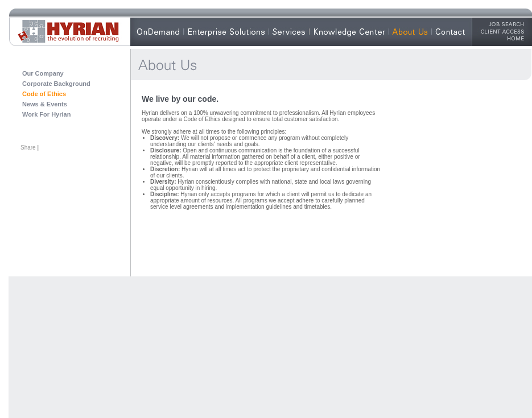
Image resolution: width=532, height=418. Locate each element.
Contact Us (455, 32)
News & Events (45, 104)
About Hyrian (418, 32)
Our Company (43, 73)
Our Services (297, 32)
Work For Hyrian (46, 114)
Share (28, 148)
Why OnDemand (167, 32)
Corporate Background (56, 84)
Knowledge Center (349, 32)
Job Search (503, 24)
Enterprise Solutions (226, 32)
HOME (503, 38)
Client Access (503, 31)
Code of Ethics (44, 94)
